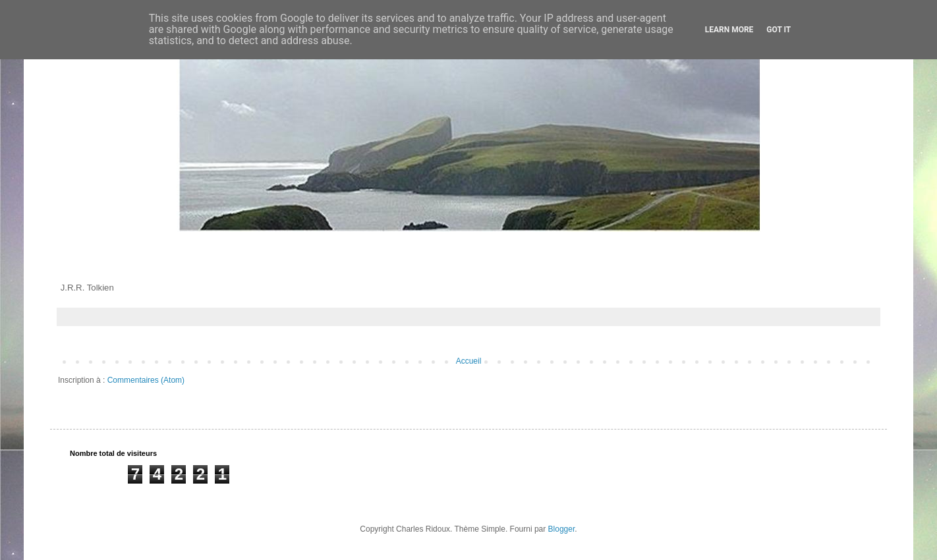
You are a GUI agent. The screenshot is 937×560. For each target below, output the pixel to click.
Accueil (469, 361)
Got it (779, 30)
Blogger (562, 529)
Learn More (729, 30)
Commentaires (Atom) (146, 380)
